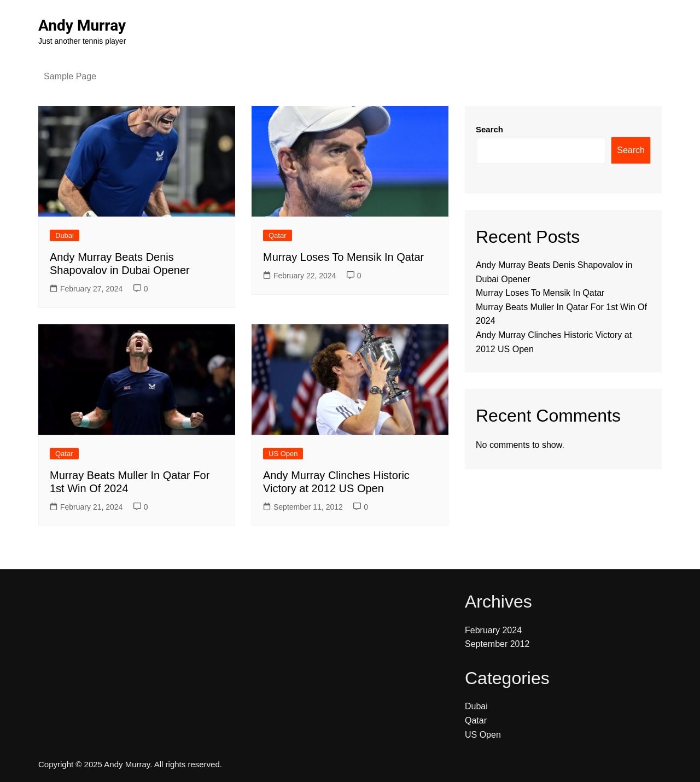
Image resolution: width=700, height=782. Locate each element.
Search (489, 129)
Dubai (65, 235)
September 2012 (497, 644)
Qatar (278, 235)
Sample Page (70, 76)
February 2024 (493, 630)
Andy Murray (82, 25)
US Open (283, 454)
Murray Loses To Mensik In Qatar (343, 257)
